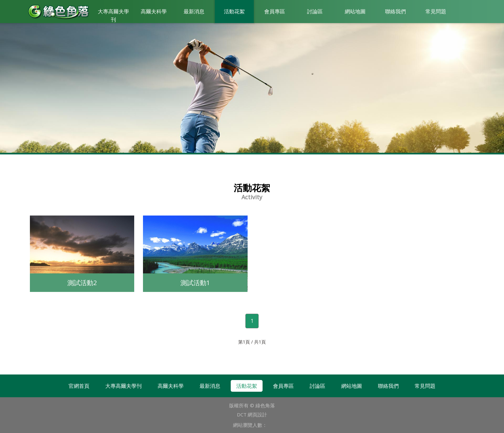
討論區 (315, 11)
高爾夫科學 (154, 11)
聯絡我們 (395, 11)
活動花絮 (234, 11)
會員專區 (275, 11)
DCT (242, 414)
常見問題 (436, 11)
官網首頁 (79, 386)
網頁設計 (257, 414)
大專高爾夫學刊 (113, 15)
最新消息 (194, 11)
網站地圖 (355, 11)
